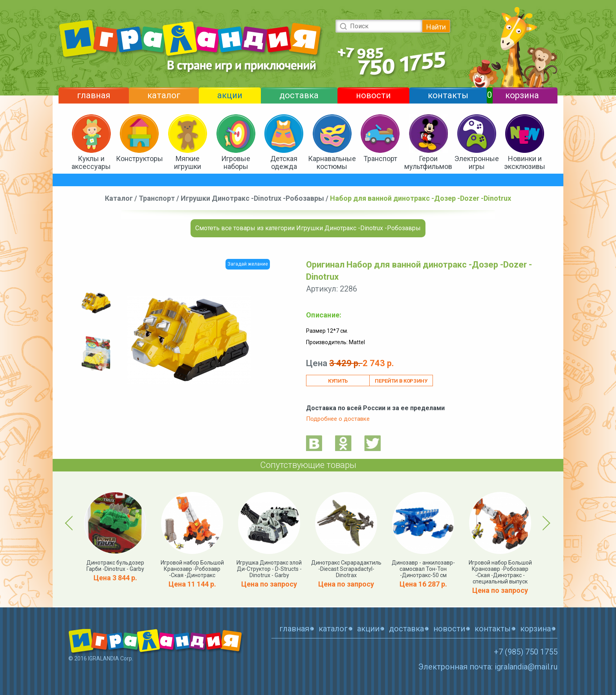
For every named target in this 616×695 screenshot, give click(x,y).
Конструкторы (139, 159)
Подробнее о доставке (338, 419)
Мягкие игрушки (188, 162)
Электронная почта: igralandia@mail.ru (488, 667)
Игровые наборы (236, 162)
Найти (436, 27)
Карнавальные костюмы (332, 162)
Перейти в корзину (401, 381)
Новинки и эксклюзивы (525, 162)
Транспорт (380, 159)
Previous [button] (70, 523)
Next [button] (545, 523)
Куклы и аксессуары (91, 162)
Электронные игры (477, 162)
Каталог (119, 198)
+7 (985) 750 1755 (526, 652)
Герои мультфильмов (428, 162)
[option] (96, 303)
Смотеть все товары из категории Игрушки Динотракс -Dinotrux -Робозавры (308, 228)
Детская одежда (284, 162)
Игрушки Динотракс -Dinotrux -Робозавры (252, 198)
